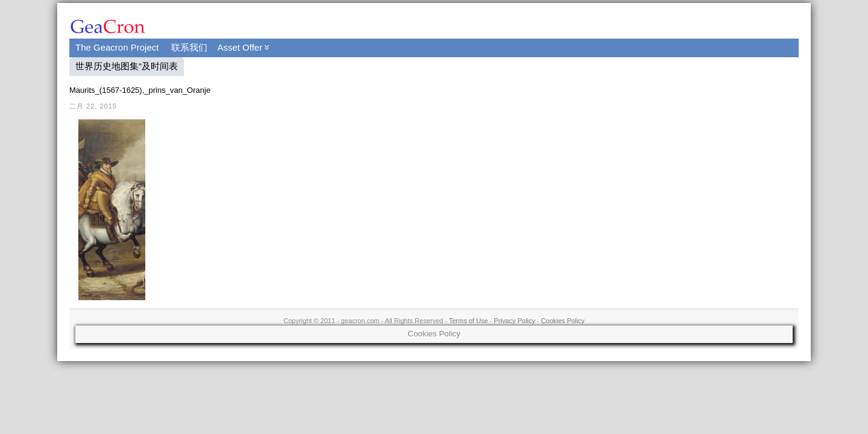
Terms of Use (469, 321)
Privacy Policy (514, 321)
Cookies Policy (563, 321)
